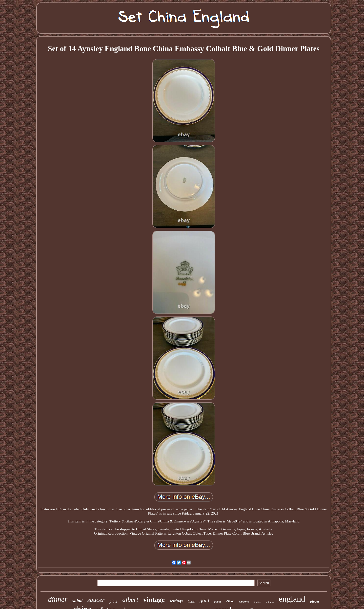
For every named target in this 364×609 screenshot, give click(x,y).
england (292, 599)
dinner (58, 599)
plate (113, 601)
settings (176, 601)
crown (244, 601)
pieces (315, 601)
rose (230, 601)
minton (270, 602)
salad (77, 601)
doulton (257, 602)
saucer (96, 600)
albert (130, 600)
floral (191, 601)
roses (218, 601)
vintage (154, 599)
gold (204, 600)
